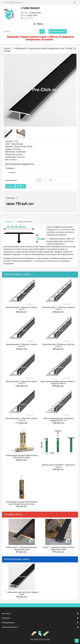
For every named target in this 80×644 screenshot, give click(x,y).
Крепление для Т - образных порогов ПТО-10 (58, 308)
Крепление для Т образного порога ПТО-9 (22, 308)
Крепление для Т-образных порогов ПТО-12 (58, 345)
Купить (10, 186)
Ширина (11, 168)
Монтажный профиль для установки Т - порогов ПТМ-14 (58, 382)
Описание (9, 222)
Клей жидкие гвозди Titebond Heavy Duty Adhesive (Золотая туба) (22, 503)
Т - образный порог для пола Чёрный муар (22, 593)
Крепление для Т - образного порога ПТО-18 (22, 420)
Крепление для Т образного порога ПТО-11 (22, 345)
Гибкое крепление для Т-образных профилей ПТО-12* (58, 420)
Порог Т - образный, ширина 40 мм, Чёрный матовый (58, 548)
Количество (11, 180)
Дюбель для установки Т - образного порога (58, 466)
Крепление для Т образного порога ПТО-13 (22, 382)
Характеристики (25, 222)
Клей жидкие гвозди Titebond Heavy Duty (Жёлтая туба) (22, 457)
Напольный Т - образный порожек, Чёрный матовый (22, 548)
